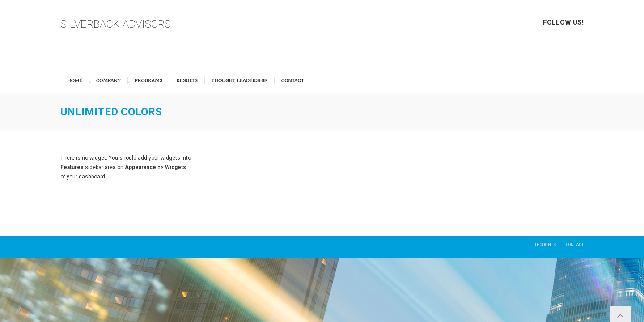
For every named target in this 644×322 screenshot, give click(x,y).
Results (187, 80)
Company (108, 80)
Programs (149, 80)
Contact (293, 80)
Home (75, 80)
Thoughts (545, 245)
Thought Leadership (239, 80)
